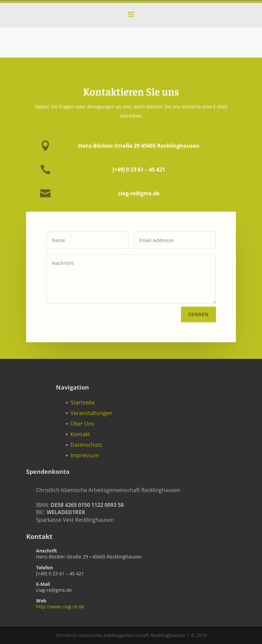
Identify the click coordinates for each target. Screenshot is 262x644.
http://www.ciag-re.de (60, 606)
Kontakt (80, 434)
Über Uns (82, 424)
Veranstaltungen (91, 413)
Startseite (83, 402)
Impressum (85, 455)
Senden (198, 313)
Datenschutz (86, 445)
